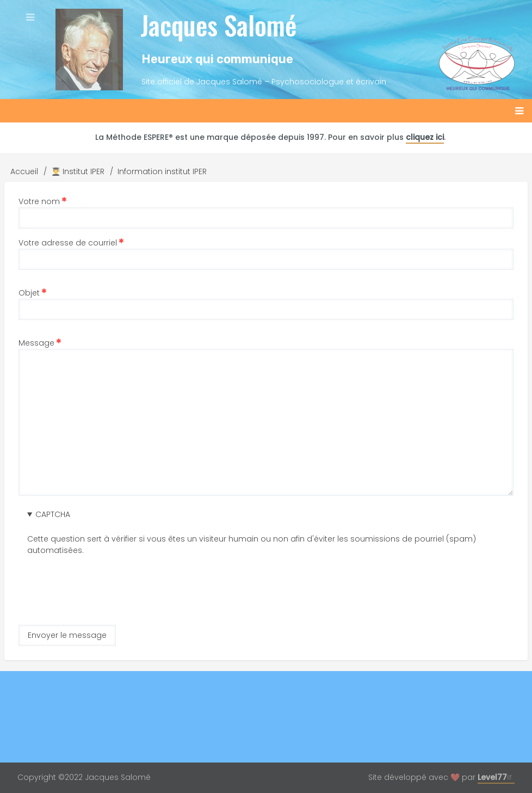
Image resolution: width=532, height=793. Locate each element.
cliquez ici (425, 137)
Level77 (496, 777)
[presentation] (110, 577)
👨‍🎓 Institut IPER (78, 171)
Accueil (24, 171)
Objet (29, 293)
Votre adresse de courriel (68, 243)
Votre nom (39, 201)
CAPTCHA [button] (53, 514)
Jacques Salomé (218, 25)
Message (36, 343)
